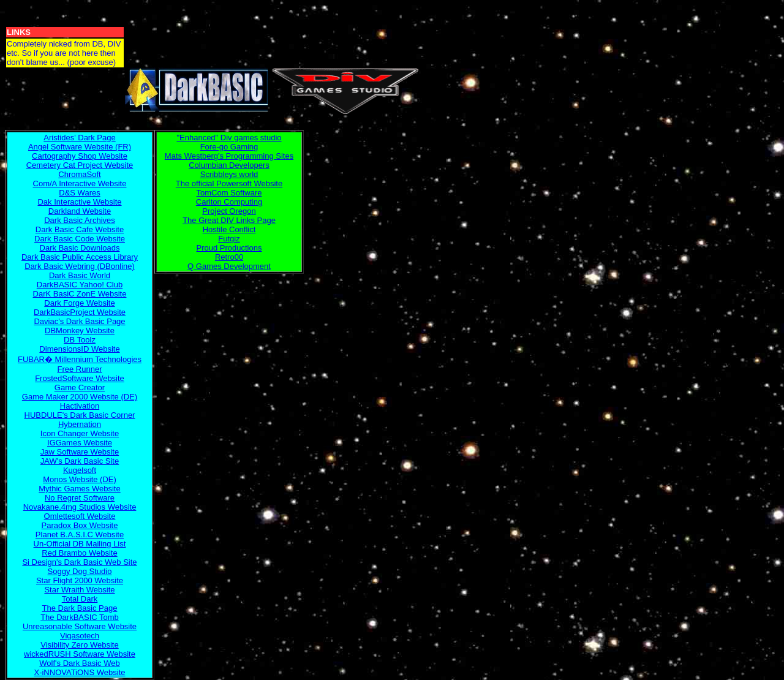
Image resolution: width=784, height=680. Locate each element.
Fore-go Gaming (229, 147)
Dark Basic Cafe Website (80, 229)
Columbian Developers (229, 165)
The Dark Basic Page (80, 608)
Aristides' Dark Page (79, 138)
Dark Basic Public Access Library (80, 257)
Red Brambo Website (79, 553)
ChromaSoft (79, 174)
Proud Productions (229, 248)
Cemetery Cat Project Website (80, 165)
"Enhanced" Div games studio (229, 138)
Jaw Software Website (80, 452)
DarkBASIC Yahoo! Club (80, 285)
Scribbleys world (229, 174)
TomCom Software (229, 193)
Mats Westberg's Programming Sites (229, 156)
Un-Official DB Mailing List (80, 544)
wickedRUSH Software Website (80, 654)
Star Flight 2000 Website (80, 580)
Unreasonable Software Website (80, 626)
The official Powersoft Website (229, 183)
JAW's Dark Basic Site (80, 461)
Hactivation (80, 406)
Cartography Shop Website (80, 156)
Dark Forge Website (79, 303)
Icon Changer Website (80, 433)
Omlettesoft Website (80, 516)
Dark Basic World (80, 275)
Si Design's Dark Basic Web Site (79, 562)
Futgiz (229, 239)
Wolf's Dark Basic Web (79, 663)
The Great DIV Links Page (229, 220)
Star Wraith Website (79, 590)
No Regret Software (80, 498)
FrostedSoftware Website (80, 378)
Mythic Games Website (79, 489)
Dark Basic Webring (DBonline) (80, 266)
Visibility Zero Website (79, 645)
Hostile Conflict (229, 229)
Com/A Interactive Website (80, 183)
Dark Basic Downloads (80, 248)
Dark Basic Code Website (80, 239)
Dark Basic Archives (80, 220)
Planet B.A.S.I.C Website (80, 535)
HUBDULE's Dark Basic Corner (80, 415)
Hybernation (80, 424)
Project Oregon (229, 211)
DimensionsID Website (79, 349)
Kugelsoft (80, 470)
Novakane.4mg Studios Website (80, 507)
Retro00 (229, 257)
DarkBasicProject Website (80, 312)
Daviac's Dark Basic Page (79, 321)
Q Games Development (229, 266)
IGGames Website (80, 443)
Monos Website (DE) (80, 479)
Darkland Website (80, 211)
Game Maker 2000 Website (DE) (80, 397)
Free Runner (80, 369)
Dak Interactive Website (79, 202)
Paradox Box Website (80, 525)
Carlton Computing (229, 202)
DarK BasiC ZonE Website (80, 294)
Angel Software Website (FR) (80, 147)
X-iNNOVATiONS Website (79, 672)
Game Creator (80, 387)
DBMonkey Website (80, 331)
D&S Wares (79, 193)
